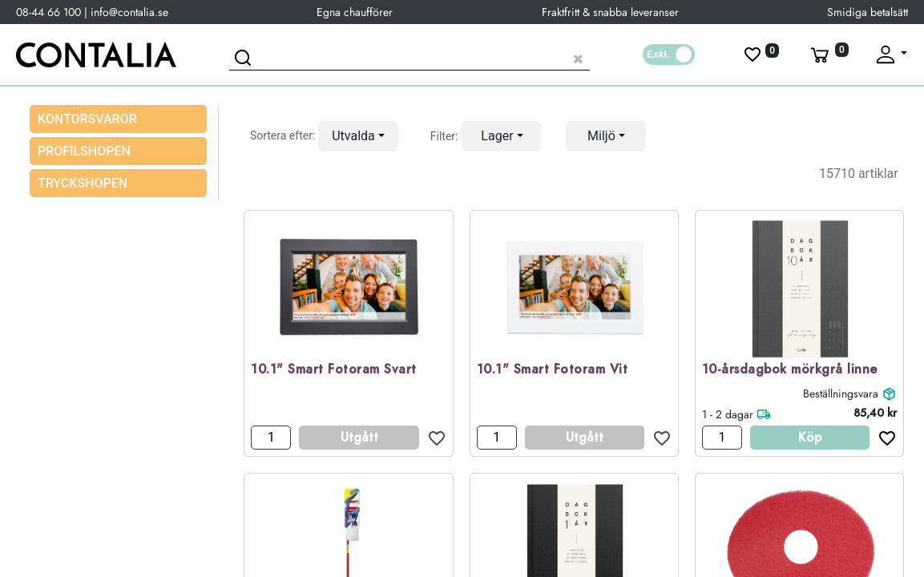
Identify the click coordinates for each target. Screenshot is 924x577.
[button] (358, 136)
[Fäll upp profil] (890, 54)
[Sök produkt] (410, 56)
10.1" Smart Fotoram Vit (553, 370)
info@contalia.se (129, 12)
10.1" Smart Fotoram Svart (334, 370)
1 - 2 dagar (728, 414)
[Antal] (271, 438)
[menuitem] (118, 151)
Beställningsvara (841, 393)
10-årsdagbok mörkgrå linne (790, 370)
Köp (810, 437)
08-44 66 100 (48, 12)
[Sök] (245, 60)
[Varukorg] (828, 54)
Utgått (359, 437)
